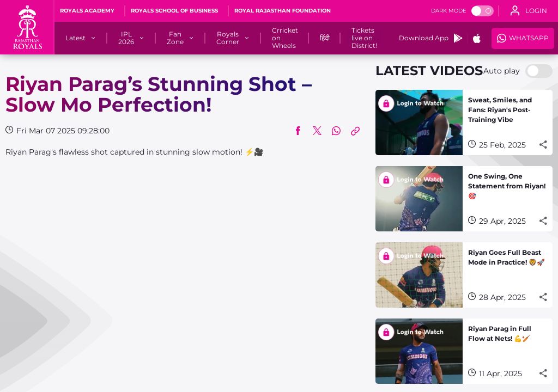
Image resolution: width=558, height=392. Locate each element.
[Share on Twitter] (317, 131)
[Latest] (75, 38)
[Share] (543, 145)
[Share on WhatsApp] (336, 131)
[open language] (529, 11)
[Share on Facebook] (298, 131)
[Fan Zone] (175, 38)
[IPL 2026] (126, 38)
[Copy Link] (355, 131)
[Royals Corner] (228, 38)
